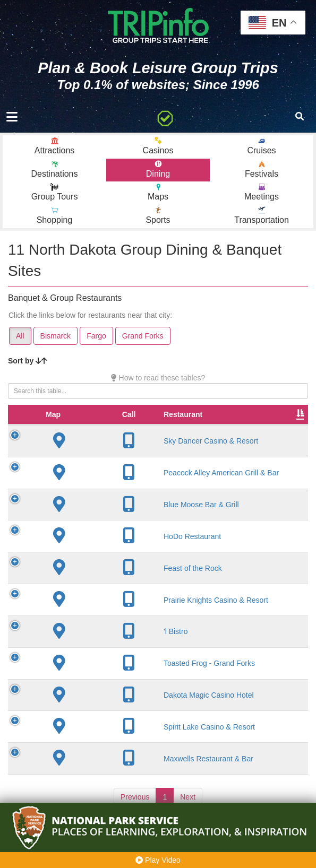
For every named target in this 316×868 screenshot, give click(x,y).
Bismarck (56, 336)
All (20, 336)
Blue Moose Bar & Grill (116, 515)
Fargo (96, 336)
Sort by (28, 361)
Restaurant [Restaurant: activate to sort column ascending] (97, 425)
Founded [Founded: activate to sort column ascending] (226, 425)
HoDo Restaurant (107, 547)
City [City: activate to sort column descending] (169, 425)
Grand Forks (143, 336)
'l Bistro (90, 642)
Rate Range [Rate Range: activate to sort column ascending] (273, 420)
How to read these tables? (158, 378)
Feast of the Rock (107, 579)
